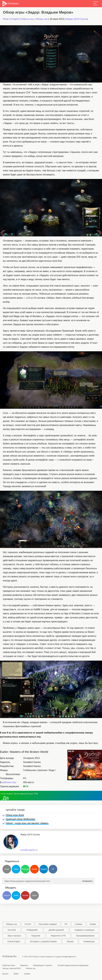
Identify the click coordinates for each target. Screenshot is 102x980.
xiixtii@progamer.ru (29, 850)
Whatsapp (25, 869)
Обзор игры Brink (15, 815)
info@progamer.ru (69, 957)
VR (66, 924)
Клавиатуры (89, 941)
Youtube (25, 895)
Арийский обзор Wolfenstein (20, 819)
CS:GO (28, 924)
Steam (35, 895)
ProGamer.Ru (9, 956)
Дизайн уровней (56, 930)
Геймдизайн (32, 930)
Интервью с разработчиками (43, 941)
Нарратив (36, 936)
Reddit (35, 869)
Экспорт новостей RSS (11, 968)
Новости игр (27, 19)
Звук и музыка (14, 936)
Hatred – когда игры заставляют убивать (27, 823)
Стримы (78, 924)
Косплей (12, 930)
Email (7, 869)
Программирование (85, 936)
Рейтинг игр (31, 968)
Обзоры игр (41, 19)
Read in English (11, 19)
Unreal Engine (14, 941)
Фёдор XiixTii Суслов (77, 19)
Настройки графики (48, 924)
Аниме (93, 924)
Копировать (87, 880)
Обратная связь (9, 965)
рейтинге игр (9, 782)
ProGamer (10, 4)
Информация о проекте (43, 965)
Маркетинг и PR (58, 936)
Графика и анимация (84, 930)
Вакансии (24, 965)
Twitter (16, 869)
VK (53, 869)
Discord (7, 895)
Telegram (44, 869)
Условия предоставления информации (73, 965)
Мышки (70, 941)
